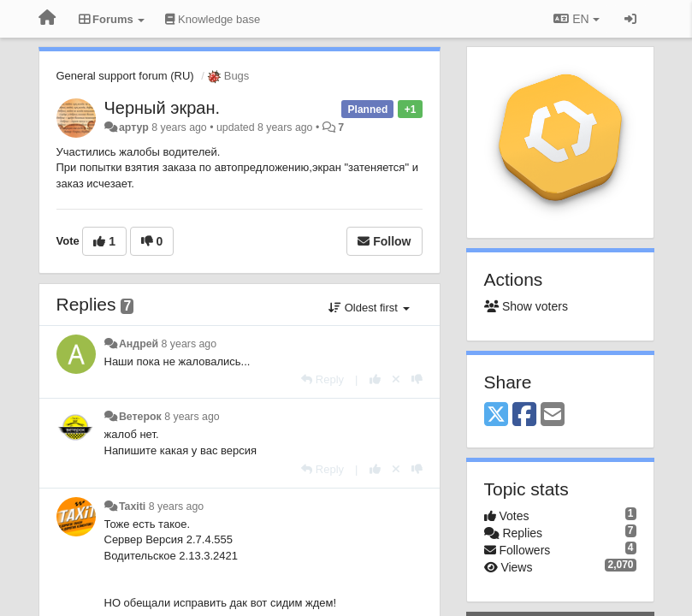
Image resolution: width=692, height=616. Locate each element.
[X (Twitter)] (496, 415)
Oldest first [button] (369, 308)
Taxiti (132, 506)
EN (576, 19)
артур (134, 127)
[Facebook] (524, 415)
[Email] (553, 415)
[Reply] (322, 379)
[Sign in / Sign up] (630, 19)
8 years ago (189, 344)
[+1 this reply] (375, 379)
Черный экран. (163, 108)
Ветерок (140, 417)
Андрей (139, 344)
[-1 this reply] (417, 379)
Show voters (526, 306)
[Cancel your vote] (396, 379)
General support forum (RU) (125, 76)
